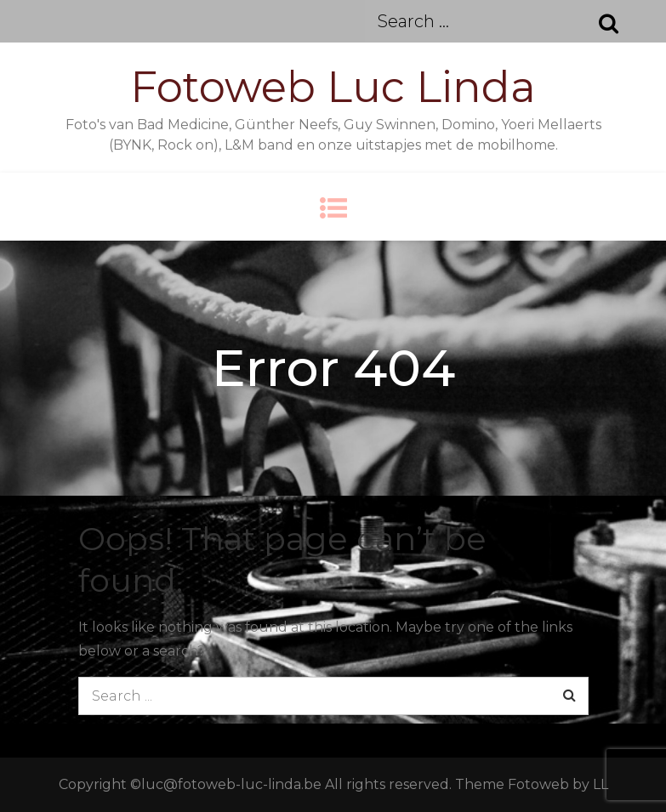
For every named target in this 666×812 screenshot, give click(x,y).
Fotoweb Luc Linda (333, 87)
